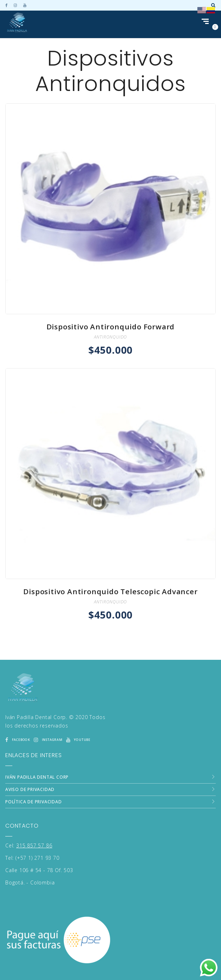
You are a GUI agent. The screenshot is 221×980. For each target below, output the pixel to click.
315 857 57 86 (34, 827)
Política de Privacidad (34, 783)
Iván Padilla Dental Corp (37, 759)
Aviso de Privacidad (30, 771)
